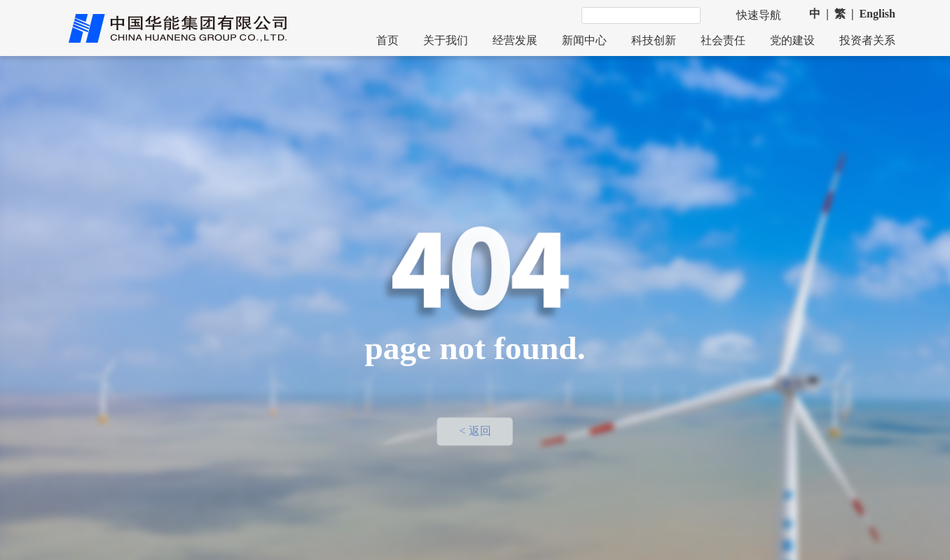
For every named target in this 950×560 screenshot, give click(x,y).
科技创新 (654, 40)
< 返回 (475, 432)
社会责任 (723, 40)
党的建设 (792, 40)
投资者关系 (867, 40)
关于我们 (446, 40)
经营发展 (515, 40)
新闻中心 (584, 40)
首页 (387, 40)
